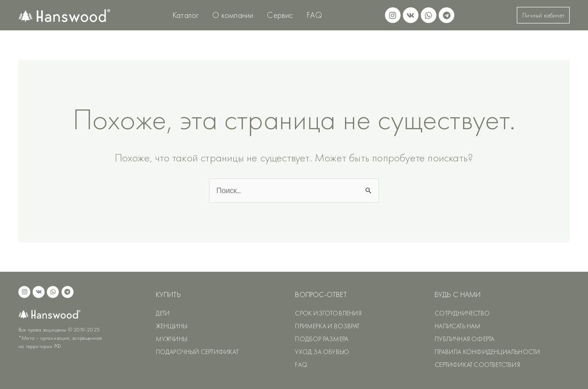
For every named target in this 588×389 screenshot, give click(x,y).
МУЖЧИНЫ (172, 339)
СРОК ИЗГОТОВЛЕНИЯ (328, 313)
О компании (233, 15)
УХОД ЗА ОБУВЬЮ (322, 352)
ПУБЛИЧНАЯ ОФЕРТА (464, 339)
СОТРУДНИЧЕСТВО (462, 313)
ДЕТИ (163, 313)
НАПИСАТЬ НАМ (458, 326)
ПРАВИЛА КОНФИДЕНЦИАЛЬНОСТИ (487, 352)
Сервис (280, 15)
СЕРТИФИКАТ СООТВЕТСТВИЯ (477, 365)
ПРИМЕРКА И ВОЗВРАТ (327, 326)
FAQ (315, 15)
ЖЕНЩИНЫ (172, 326)
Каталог (186, 15)
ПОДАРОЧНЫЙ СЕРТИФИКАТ (197, 352)
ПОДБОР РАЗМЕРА (322, 339)
